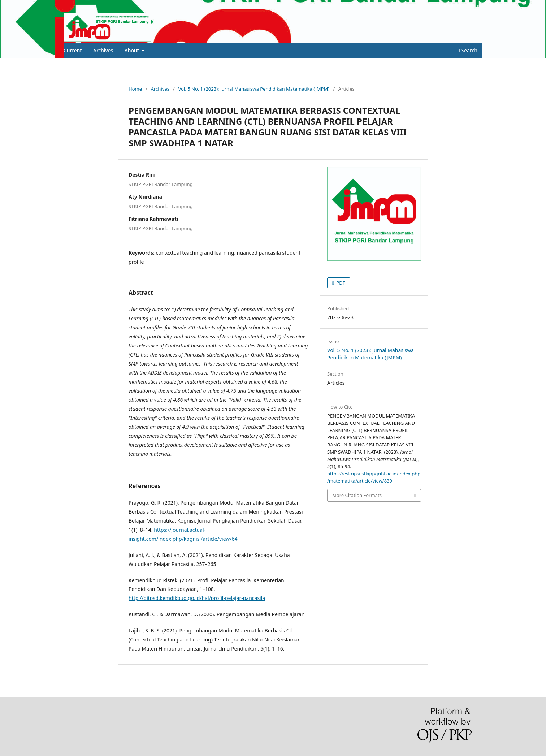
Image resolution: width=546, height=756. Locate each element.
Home (135, 89)
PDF (340, 283)
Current (73, 50)
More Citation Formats (357, 495)
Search (467, 50)
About (132, 50)
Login (476, 5)
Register (452, 5)
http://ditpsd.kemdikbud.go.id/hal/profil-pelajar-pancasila (197, 598)
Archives (103, 50)
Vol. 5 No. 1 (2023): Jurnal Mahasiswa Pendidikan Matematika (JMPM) (254, 89)
